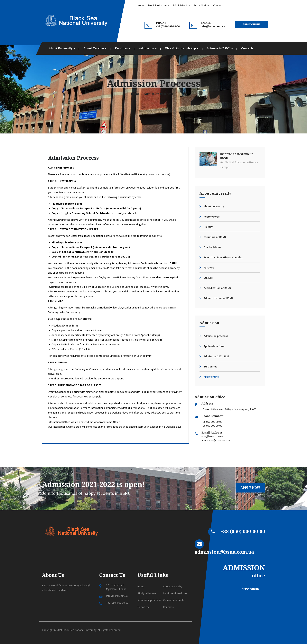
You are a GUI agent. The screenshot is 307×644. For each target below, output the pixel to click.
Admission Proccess (73, 158)
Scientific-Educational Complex (223, 257)
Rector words (212, 217)
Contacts (219, 5)
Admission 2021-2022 (216, 356)
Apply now (250, 488)
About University (62, 48)
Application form (214, 346)
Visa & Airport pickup (182, 48)
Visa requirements (174, 600)
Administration (181, 5)
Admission (148, 48)
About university (214, 206)
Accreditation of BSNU (217, 288)
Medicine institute (159, 5)
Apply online (211, 377)
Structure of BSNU (215, 237)
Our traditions (212, 247)
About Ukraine (95, 48)
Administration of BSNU (218, 298)
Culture (208, 278)
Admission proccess (216, 336)
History (208, 227)
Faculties (123, 48)
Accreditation (202, 5)
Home (141, 5)
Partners (209, 268)
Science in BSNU (220, 48)
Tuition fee (210, 366)
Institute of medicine (175, 593)
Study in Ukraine (147, 593)
